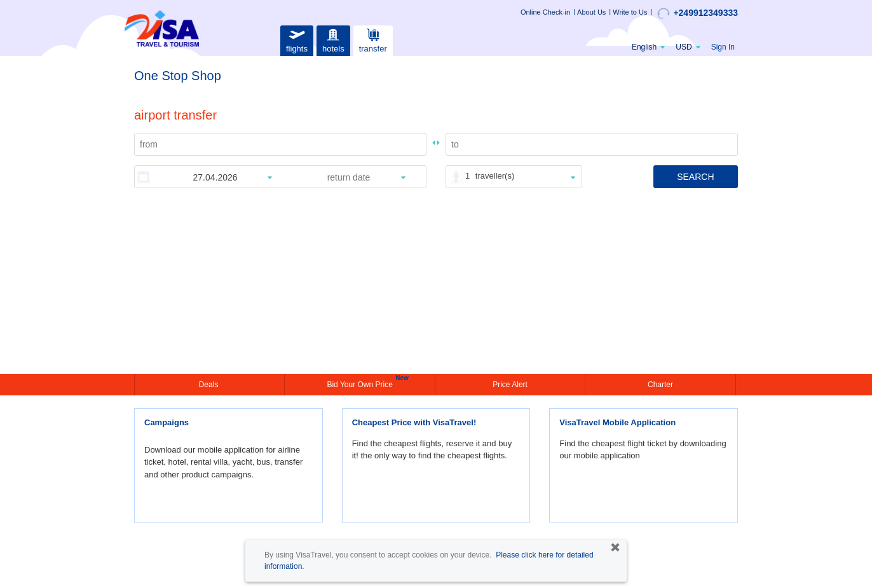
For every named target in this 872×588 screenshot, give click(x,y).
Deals (210, 385)
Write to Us (630, 12)
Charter (660, 385)
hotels (333, 39)
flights (297, 39)
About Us (591, 12)
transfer (373, 39)
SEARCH (695, 177)
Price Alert (510, 385)
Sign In (723, 47)
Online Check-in (545, 12)
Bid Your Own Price (361, 383)
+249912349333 (698, 13)
